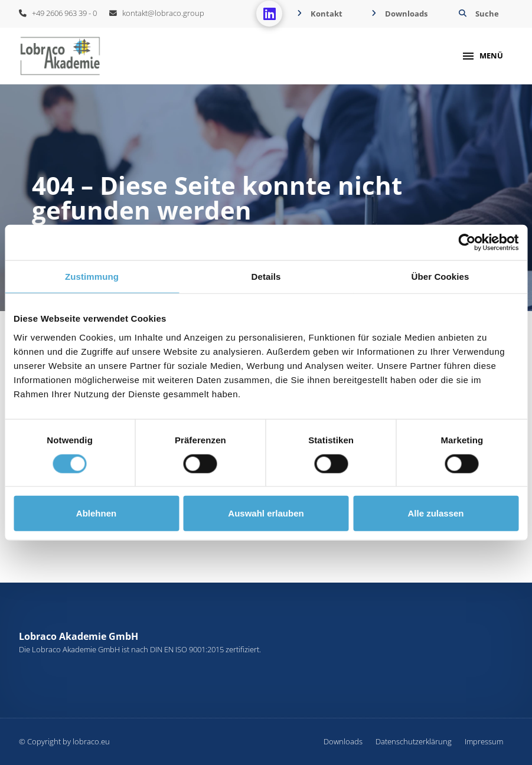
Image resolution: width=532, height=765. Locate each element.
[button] (477, 14)
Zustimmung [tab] (92, 277)
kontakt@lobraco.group (157, 13)
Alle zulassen (435, 513)
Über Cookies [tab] (440, 277)
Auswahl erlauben (266, 513)
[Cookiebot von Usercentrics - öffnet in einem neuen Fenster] (467, 243)
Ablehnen (96, 513)
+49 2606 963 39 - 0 (58, 13)
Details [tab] (266, 277)
